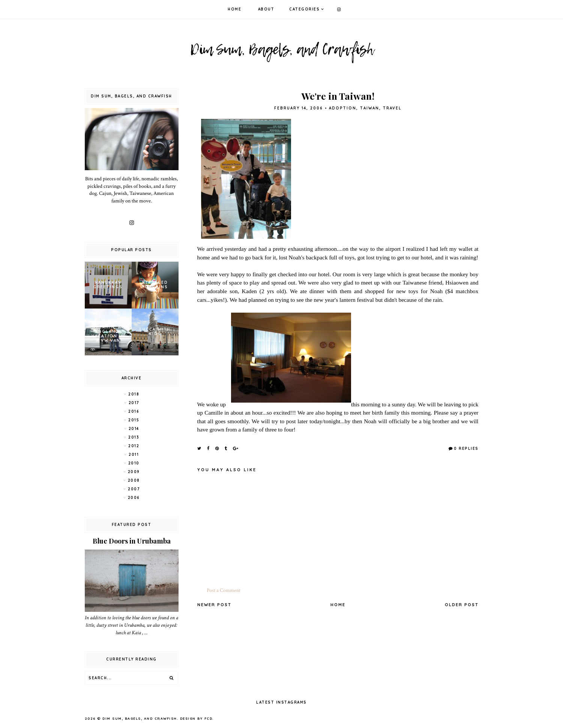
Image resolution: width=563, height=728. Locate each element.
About (266, 9)
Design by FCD (196, 718)
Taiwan (370, 108)
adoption (343, 108)
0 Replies (466, 449)
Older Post (462, 605)
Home (234, 9)
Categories (304, 9)
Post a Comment (224, 590)
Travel (392, 108)
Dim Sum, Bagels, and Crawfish (140, 718)
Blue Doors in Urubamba (132, 541)
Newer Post (214, 605)
